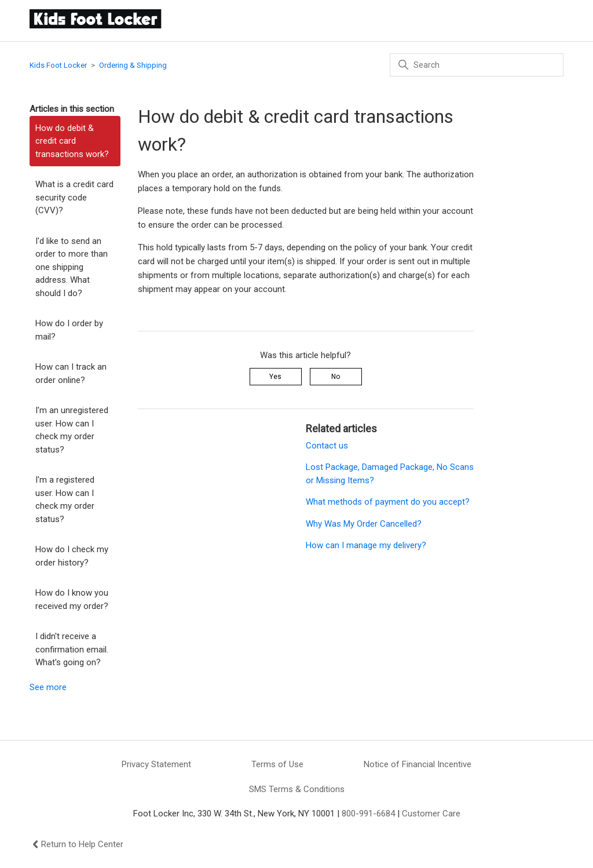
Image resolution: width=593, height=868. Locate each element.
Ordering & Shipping (133, 65)
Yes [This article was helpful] (275, 377)
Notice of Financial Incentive (418, 764)
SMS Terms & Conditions (297, 789)
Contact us (327, 446)
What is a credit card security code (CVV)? (74, 197)
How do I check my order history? (72, 556)
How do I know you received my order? (72, 599)
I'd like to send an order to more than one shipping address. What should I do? (72, 267)
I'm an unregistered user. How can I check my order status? (72, 430)
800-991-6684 (368, 814)
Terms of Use (277, 764)
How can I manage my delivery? (366, 545)
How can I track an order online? (71, 373)
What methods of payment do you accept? (388, 502)
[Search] (477, 65)
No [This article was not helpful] (336, 377)
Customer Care (431, 814)
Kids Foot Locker (58, 65)
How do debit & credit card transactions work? (72, 141)
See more (48, 687)
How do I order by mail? (69, 330)
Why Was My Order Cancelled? (364, 524)
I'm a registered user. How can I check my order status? (65, 499)
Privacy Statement (156, 764)
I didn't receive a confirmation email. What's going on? (72, 649)
